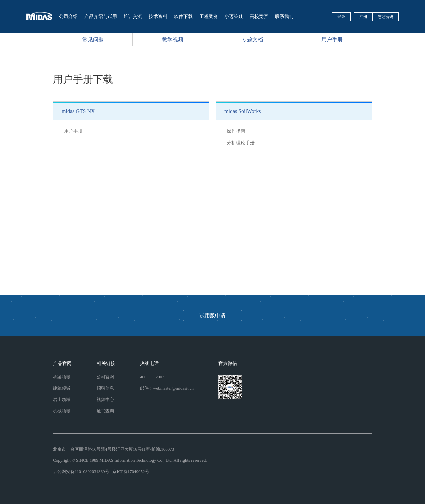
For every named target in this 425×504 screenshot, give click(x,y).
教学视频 (173, 39)
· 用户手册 (72, 131)
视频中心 (105, 400)
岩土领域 (62, 400)
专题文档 (252, 39)
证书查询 (105, 411)
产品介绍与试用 (101, 16)
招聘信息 (105, 388)
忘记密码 (385, 17)
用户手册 (332, 39)
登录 (341, 17)
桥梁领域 (62, 377)
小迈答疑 (234, 16)
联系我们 (284, 16)
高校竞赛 (259, 16)
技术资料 (158, 16)
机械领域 (62, 411)
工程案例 (209, 16)
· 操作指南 (235, 131)
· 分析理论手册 (240, 143)
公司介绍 (68, 16)
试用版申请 (212, 315)
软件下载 (183, 16)
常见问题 (93, 39)
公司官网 (105, 377)
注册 (363, 17)
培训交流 (133, 16)
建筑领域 (62, 388)
